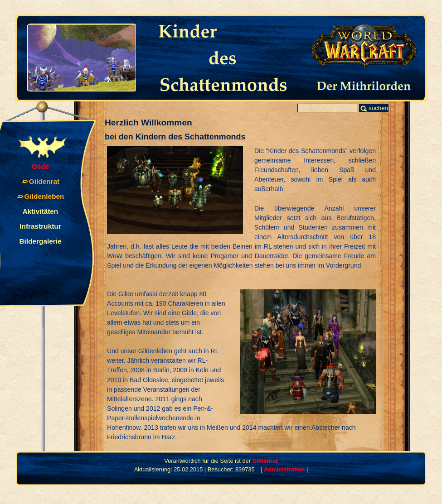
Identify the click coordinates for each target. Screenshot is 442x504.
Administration (284, 469)
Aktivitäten (41, 211)
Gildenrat (44, 181)
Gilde (40, 166)
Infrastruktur (40, 226)
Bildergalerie (40, 241)
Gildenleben (44, 196)
